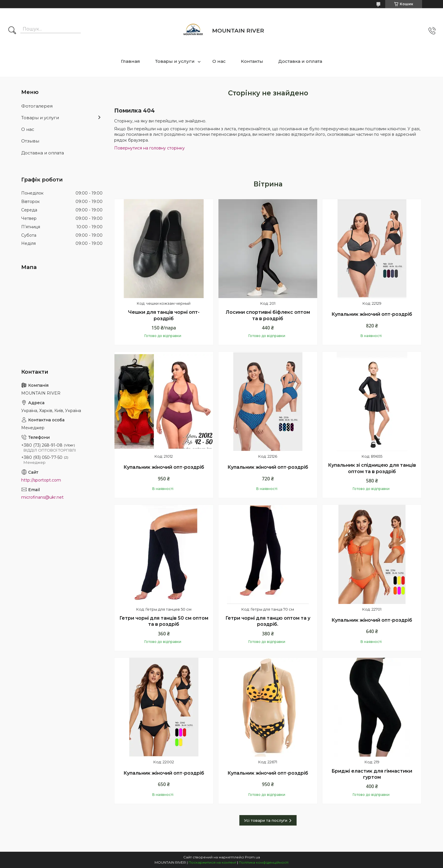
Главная (130, 61)
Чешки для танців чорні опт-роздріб (164, 315)
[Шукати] (12, 31)
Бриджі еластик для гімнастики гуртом (372, 774)
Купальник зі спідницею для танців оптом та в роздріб (372, 468)
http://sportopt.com (41, 480)
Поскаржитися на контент (212, 862)
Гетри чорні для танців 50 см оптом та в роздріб (164, 621)
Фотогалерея (37, 106)
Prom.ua (252, 857)
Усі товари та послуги (266, 820)
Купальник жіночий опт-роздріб (372, 314)
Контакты (252, 61)
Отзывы (30, 141)
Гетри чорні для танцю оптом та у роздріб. (268, 621)
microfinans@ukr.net (42, 497)
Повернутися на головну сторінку (149, 148)
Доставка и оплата (300, 61)
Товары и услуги (175, 61)
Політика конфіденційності (264, 862)
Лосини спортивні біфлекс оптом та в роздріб (268, 315)
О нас (219, 61)
